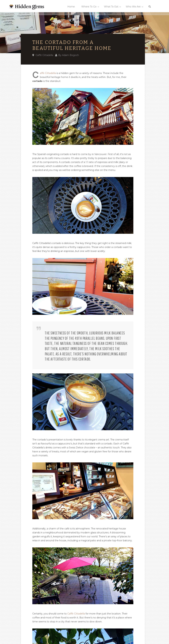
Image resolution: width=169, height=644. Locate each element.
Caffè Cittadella (44, 55)
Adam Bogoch (70, 55)
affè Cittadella (48, 73)
